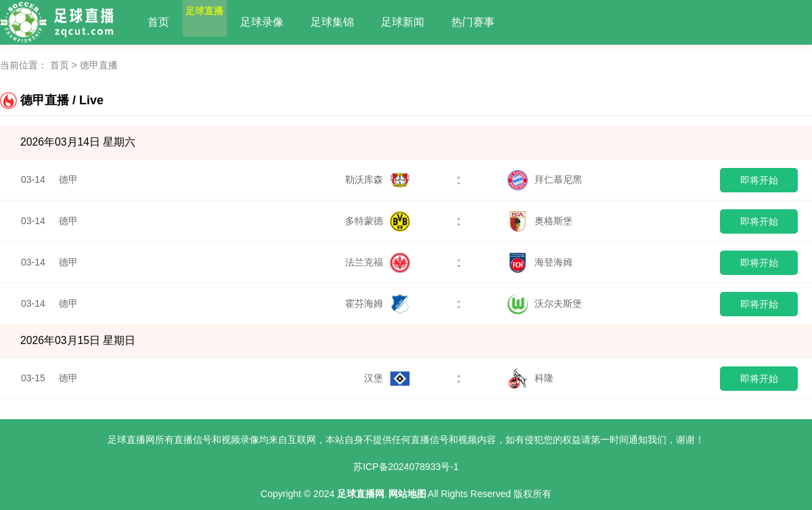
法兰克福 (378, 262)
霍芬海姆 (378, 303)
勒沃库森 (378, 179)
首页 (158, 22)
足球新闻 (429, 22)
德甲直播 (99, 65)
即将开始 (759, 180)
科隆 (531, 378)
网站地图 (407, 494)
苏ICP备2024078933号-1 (406, 467)
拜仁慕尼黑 (545, 179)
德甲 (68, 179)
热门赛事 (499, 22)
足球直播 (218, 22)
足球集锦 (359, 22)
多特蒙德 (378, 221)
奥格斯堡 (540, 221)
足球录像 (288, 22)
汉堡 (387, 378)
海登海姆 (540, 262)
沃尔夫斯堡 (545, 303)
